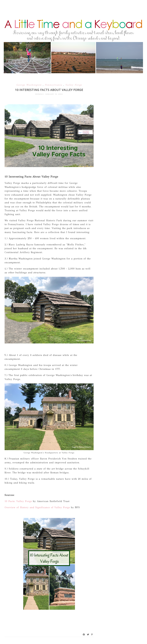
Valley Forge (74, 85)
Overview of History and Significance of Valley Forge (37, 507)
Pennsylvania (54, 85)
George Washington (30, 85)
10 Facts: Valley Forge (18, 501)
